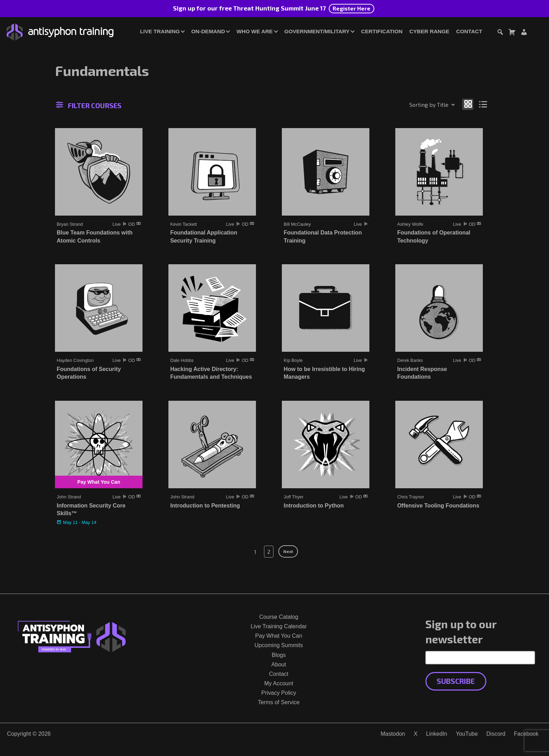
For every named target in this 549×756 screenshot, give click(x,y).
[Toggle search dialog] (500, 33)
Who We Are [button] (255, 31)
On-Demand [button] (208, 31)
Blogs (279, 655)
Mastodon (393, 734)
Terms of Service (279, 702)
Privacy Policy (279, 693)
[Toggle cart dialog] (512, 33)
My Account (279, 683)
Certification (382, 31)
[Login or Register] (524, 33)
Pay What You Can (279, 636)
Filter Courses (89, 105)
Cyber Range (429, 31)
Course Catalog (279, 617)
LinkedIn (437, 734)
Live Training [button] (160, 31)
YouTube (467, 734)
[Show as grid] (468, 104)
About (279, 664)
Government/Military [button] (317, 31)
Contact (469, 31)
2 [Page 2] (269, 551)
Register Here (352, 8)
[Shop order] (417, 105)
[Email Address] (480, 658)
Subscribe (456, 681)
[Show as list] (483, 104)
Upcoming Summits (279, 645)
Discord (496, 734)
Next (288, 551)
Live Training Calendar (279, 626)
